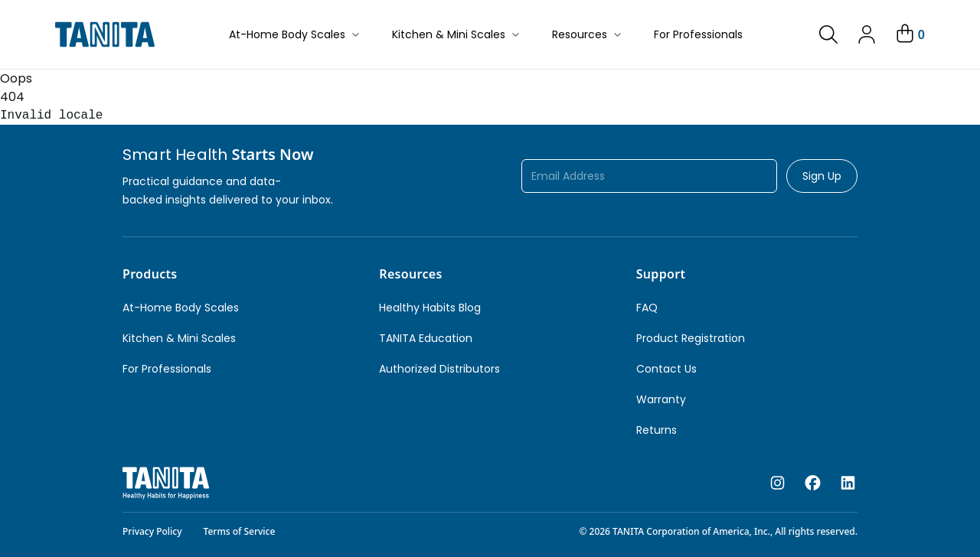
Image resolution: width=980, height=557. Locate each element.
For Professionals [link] (167, 369)
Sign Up (822, 176)
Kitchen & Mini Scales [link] (179, 338)
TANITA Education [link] (426, 338)
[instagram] (777, 484)
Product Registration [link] (691, 338)
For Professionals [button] (698, 34)
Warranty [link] (661, 399)
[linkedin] (848, 484)
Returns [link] (657, 430)
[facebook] (813, 484)
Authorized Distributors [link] (439, 369)
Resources (588, 34)
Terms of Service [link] (240, 531)
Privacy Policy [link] (152, 531)
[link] (828, 34)
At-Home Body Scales (295, 34)
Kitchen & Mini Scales (457, 34)
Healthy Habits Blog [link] (430, 308)
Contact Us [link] (666, 369)
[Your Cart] (909, 34)
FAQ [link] (647, 308)
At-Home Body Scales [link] (181, 308)
